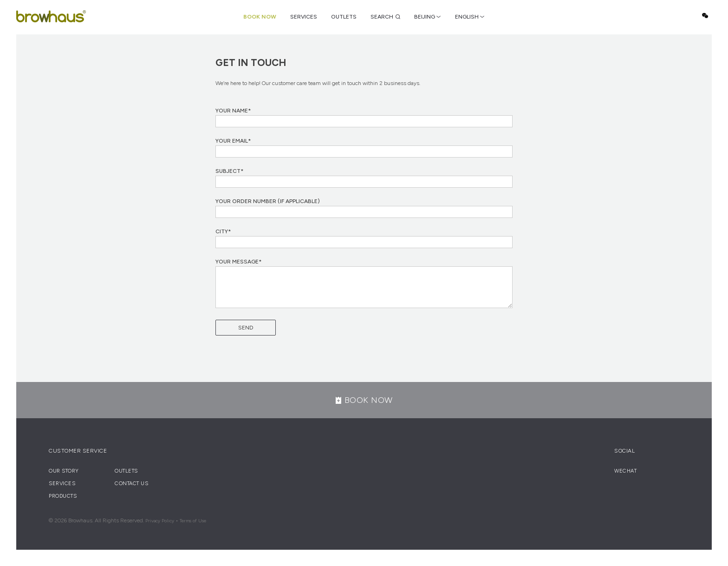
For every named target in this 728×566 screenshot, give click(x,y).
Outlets (344, 17)
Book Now (260, 17)
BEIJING (425, 17)
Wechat (705, 16)
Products (63, 496)
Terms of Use (193, 521)
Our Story (64, 471)
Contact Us (131, 484)
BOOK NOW (364, 400)
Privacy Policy (160, 521)
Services (304, 17)
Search (382, 17)
